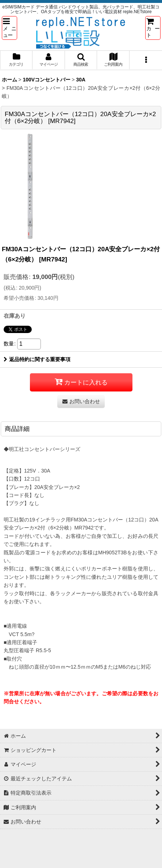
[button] (9, 28)
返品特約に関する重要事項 (37, 359)
